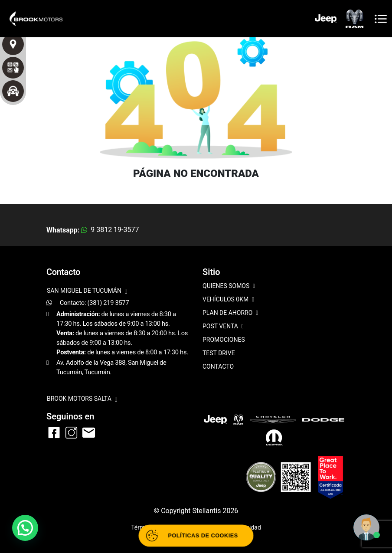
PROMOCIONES (224, 340)
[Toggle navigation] (381, 19)
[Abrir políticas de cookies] (196, 536)
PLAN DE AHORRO (230, 313)
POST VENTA (223, 327)
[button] (25, 528)
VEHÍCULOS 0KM (228, 300)
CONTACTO (218, 366)
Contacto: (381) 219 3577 (95, 303)
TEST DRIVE (219, 353)
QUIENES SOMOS (229, 286)
